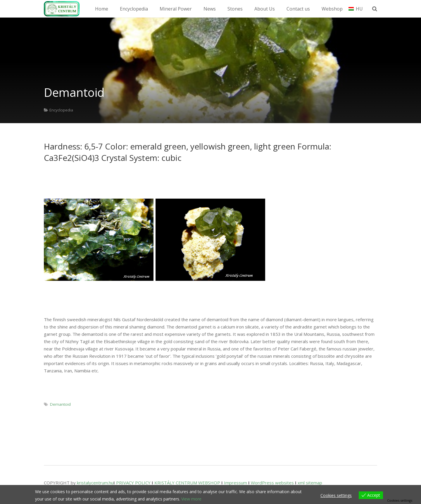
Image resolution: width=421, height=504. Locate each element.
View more (191, 499)
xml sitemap (310, 483)
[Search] (376, 9)
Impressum (235, 483)
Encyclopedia (61, 110)
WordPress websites (272, 483)
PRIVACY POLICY (133, 483)
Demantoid (60, 404)
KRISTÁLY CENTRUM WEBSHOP (187, 483)
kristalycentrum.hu (95, 483)
